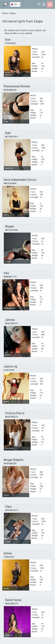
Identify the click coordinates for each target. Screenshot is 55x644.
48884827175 (10, 277)
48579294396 (11, 230)
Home (5, 13)
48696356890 (10, 183)
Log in (44, 4)
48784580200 (10, 90)
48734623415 (11, 137)
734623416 (9, 557)
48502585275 (11, 323)
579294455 (10, 43)
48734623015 (11, 510)
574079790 (9, 370)
